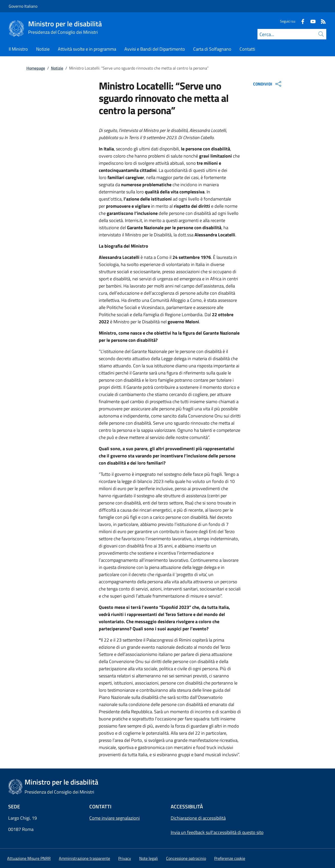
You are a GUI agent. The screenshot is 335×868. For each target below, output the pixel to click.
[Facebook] (301, 21)
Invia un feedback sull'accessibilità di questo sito (217, 832)
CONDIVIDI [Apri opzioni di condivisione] (268, 84)
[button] (230, 858)
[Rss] (321, 21)
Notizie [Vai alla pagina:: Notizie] (57, 68)
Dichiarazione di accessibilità (198, 818)
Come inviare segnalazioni (115, 818)
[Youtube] (311, 21)
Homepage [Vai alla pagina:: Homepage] (36, 68)
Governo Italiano (23, 6)
